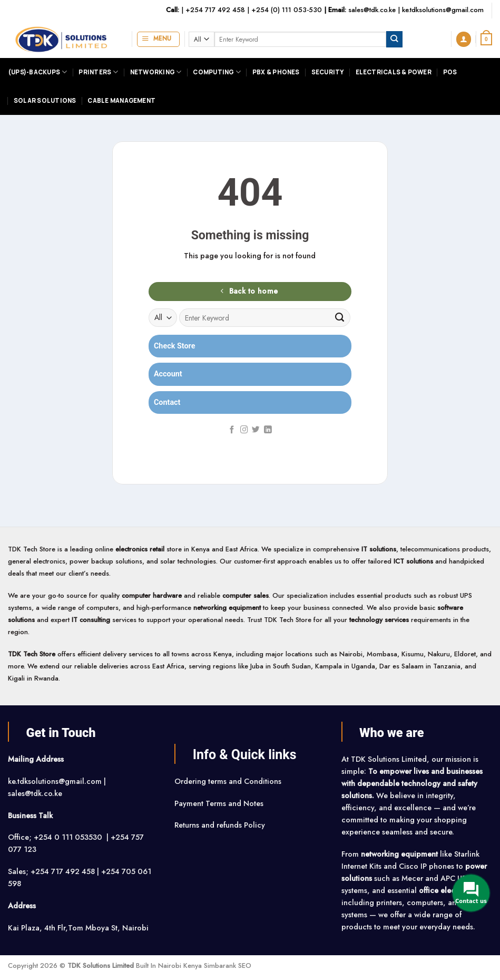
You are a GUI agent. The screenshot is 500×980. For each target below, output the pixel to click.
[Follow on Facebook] (232, 430)
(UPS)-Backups (37, 72)
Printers (98, 72)
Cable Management (121, 100)
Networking (156, 72)
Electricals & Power (394, 72)
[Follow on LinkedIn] (268, 430)
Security (328, 72)
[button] (158, 39)
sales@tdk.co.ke (372, 10)
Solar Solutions (45, 100)
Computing (217, 72)
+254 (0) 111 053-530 (287, 10)
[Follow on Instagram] (244, 430)
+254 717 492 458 (215, 10)
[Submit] (394, 39)
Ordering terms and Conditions (229, 781)
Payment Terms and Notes (220, 803)
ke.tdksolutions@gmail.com (443, 10)
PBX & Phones (276, 72)
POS (450, 72)
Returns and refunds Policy (220, 825)
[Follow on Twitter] (256, 430)
